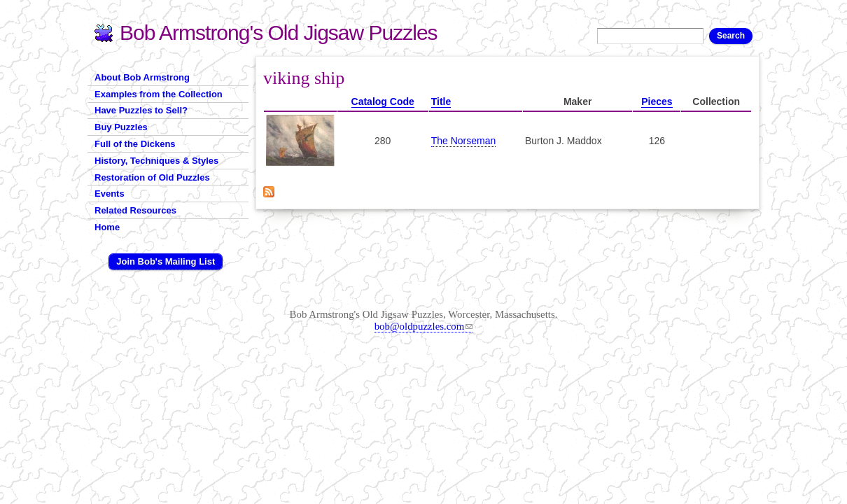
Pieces (657, 101)
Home (107, 227)
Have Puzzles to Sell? (141, 110)
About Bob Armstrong (142, 77)
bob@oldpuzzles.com (424, 326)
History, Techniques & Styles (156, 161)
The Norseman (464, 141)
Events (110, 194)
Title (441, 101)
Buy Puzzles (121, 127)
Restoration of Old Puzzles (152, 177)
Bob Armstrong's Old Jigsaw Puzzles (279, 33)
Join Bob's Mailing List (166, 261)
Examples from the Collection (159, 94)
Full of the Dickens (135, 144)
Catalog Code (383, 101)
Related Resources (135, 210)
